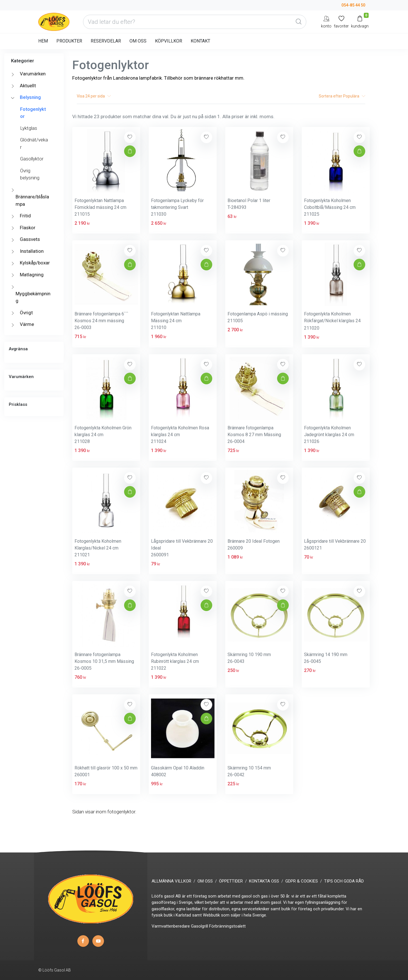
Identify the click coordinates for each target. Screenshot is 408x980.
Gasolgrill (199, 926)
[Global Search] (299, 22)
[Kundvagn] (360, 22)
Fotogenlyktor (33, 113)
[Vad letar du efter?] (195, 22)
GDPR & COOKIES (302, 881)
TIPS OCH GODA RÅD (344, 881)
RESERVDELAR (106, 41)
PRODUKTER (69, 41)
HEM (43, 41)
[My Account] (326, 22)
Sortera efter (342, 96)
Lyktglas (29, 128)
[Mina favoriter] (341, 22)
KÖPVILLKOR (169, 41)
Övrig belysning (30, 174)
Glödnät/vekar (34, 143)
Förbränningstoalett (227, 926)
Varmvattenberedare (171, 926)
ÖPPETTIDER (231, 881)
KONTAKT (200, 41)
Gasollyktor (32, 159)
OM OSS (138, 41)
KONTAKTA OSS (264, 881)
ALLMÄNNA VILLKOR (171, 881)
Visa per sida (94, 96)
